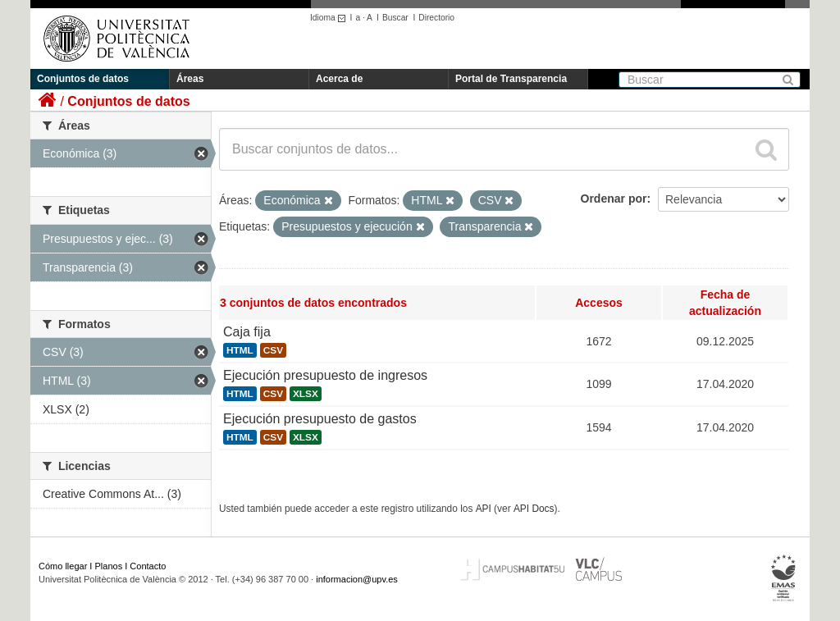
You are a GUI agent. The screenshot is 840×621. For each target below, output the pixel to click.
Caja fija (247, 332)
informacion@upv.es (357, 579)
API (484, 509)
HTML (240, 350)
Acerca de (339, 79)
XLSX (306, 394)
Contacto (148, 566)
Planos (109, 566)
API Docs (534, 509)
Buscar (395, 18)
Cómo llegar (63, 566)
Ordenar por (614, 199)
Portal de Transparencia (511, 79)
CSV (273, 350)
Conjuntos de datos (83, 79)
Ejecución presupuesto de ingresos (325, 375)
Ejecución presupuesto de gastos (320, 419)
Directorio (436, 18)
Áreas (190, 79)
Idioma (330, 18)
